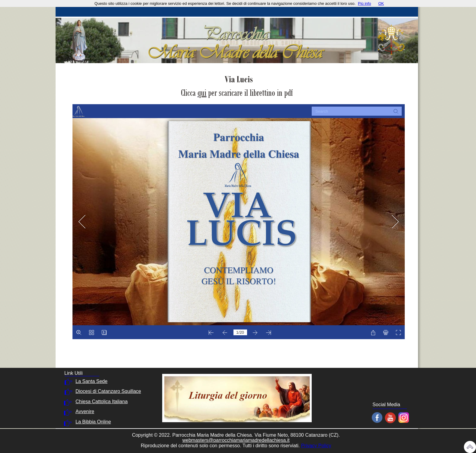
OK (381, 3)
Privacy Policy (316, 446)
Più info (364, 3)
